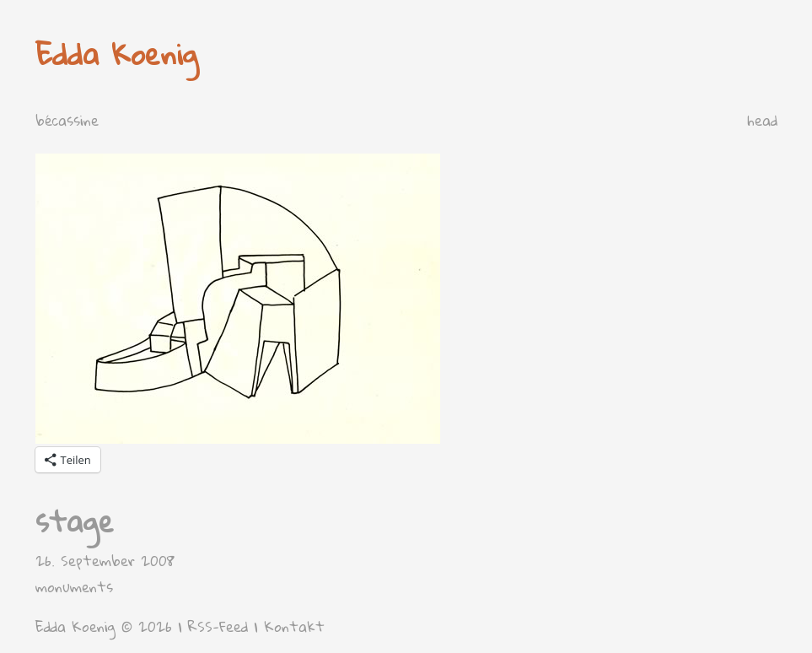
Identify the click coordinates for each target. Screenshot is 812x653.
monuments (74, 587)
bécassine (67, 120)
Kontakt (294, 626)
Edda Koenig (117, 54)
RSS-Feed (218, 626)
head (762, 120)
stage (75, 521)
